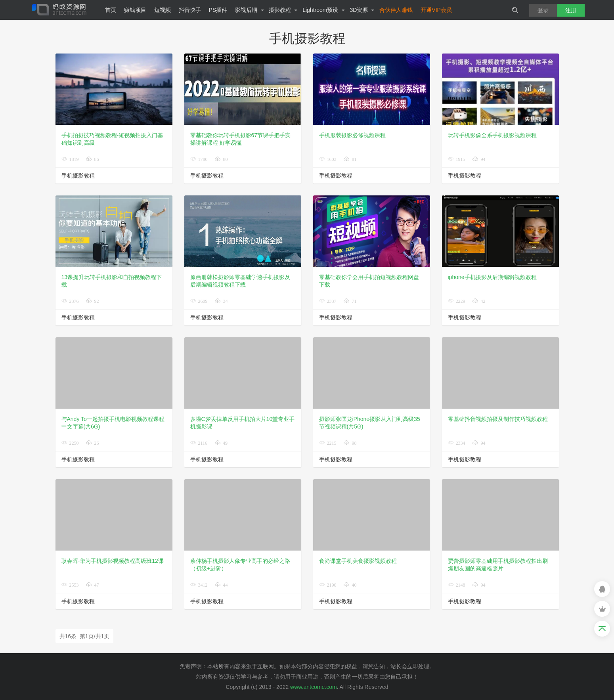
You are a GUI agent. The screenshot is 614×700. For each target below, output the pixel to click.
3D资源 (362, 10)
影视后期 (250, 10)
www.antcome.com (313, 687)
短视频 (163, 10)
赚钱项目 (135, 10)
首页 (111, 10)
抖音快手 (190, 10)
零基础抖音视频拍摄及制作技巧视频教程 (498, 419)
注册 (571, 10)
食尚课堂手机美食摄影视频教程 (358, 561)
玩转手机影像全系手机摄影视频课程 (492, 135)
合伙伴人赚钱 (396, 10)
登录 (543, 10)
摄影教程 (283, 10)
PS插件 (218, 10)
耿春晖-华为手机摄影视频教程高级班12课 (113, 561)
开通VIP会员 (436, 10)
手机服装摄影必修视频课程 (352, 135)
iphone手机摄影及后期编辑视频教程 (492, 277)
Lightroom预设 (324, 10)
